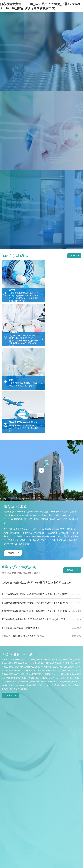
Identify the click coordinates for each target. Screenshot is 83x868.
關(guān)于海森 (13, 829)
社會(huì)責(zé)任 (67, 829)
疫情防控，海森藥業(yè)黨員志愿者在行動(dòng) (41, 551)
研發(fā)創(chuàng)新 (49, 829)
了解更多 (72, 256)
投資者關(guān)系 (12, 832)
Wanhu (46, 850)
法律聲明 (41, 844)
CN (61, 3)
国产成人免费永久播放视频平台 (11, 865)
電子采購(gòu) (59, 832)
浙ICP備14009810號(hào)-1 (69, 847)
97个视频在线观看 (45, 865)
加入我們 (47, 832)
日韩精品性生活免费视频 (30, 865)
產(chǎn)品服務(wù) (30, 829)
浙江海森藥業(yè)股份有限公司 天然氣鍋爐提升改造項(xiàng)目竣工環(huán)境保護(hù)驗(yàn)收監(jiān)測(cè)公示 (41, 534)
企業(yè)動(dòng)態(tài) (31, 832)
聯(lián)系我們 (73, 832)
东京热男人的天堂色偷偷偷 (60, 865)
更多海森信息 (56, 844)
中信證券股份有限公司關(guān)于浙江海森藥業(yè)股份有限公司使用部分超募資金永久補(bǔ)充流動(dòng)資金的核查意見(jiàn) (41, 509)
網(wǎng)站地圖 (27, 844)
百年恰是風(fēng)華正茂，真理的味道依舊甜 (41, 543)
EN (66, 3)
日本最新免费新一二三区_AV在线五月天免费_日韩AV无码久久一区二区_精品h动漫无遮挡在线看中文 (34, 863)
